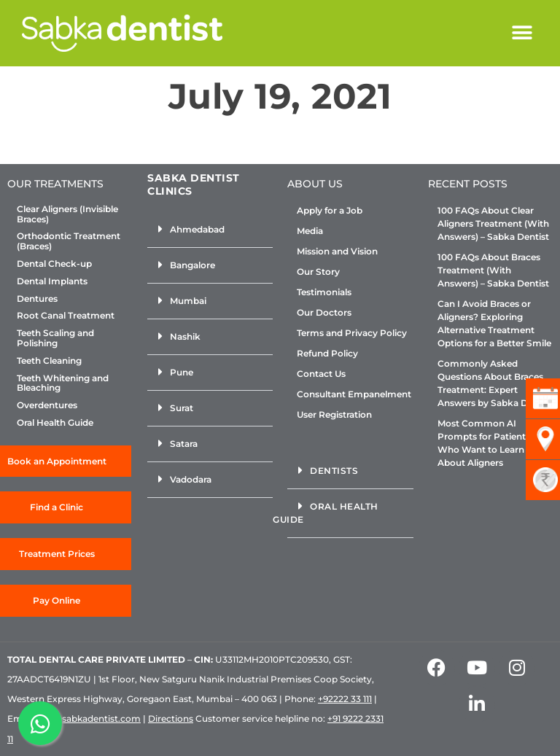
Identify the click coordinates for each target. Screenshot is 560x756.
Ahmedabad (197, 229)
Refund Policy (327, 353)
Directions (171, 718)
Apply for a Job (330, 210)
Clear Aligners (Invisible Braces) (67, 214)
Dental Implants (52, 281)
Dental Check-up (54, 264)
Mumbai (188, 301)
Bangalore (192, 265)
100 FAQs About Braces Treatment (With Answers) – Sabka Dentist (493, 270)
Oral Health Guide (55, 423)
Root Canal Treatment (66, 316)
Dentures (37, 299)
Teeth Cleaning (49, 361)
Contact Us (321, 374)
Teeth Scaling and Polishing (55, 338)
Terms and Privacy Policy (352, 333)
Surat (182, 408)
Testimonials (324, 292)
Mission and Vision (337, 251)
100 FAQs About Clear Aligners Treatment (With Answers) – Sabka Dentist (493, 223)
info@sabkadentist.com (89, 718)
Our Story (318, 272)
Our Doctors (324, 312)
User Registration (334, 414)
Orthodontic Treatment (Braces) (69, 241)
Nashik (185, 336)
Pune (182, 372)
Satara (184, 444)
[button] (522, 33)
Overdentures (47, 405)
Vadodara (191, 479)
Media (310, 231)
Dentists (334, 471)
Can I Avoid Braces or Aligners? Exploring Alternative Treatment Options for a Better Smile (494, 323)
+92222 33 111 (345, 699)
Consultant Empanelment (354, 394)
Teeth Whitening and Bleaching (63, 383)
